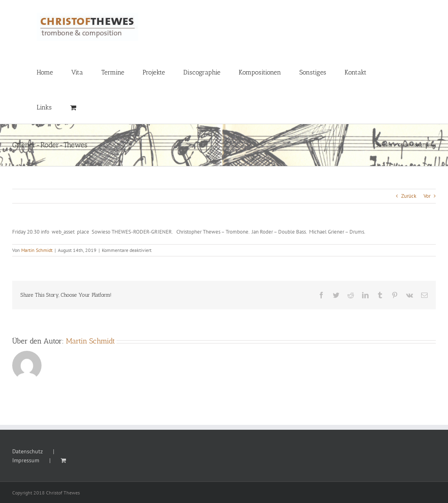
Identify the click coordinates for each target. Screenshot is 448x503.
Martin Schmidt (37, 250)
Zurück (409, 196)
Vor (427, 196)
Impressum (26, 460)
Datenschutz (27, 451)
